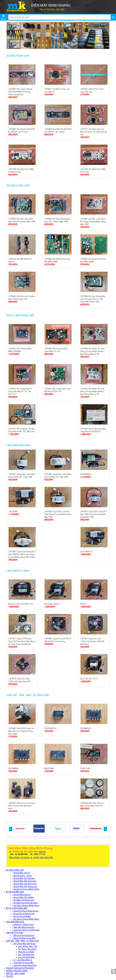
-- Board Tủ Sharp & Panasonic (25, 911)
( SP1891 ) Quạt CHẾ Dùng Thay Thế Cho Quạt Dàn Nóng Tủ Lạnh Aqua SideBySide (22, 642)
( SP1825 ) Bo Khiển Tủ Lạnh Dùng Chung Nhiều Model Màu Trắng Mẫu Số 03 (92, 392)
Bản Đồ (42, 852)
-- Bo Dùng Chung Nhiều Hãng (26, 889)
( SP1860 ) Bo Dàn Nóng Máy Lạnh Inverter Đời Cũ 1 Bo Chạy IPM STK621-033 (93, 299)
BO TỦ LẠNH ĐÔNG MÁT (20, 316)
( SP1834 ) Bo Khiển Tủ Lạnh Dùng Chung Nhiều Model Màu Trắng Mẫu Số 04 (92, 352)
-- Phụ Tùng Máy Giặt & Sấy (24, 944)
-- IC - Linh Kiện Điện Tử (22, 960)
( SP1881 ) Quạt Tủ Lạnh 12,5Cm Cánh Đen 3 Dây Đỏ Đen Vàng (92, 642)
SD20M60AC (86, 728)
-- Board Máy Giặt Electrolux (24, 884)
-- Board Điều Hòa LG (21, 895)
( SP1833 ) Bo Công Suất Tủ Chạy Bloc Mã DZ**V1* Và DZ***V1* (20, 392)
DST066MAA (86, 474)
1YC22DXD (13, 512)
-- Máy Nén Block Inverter (23, 927)
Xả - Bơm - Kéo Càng (27, 949)
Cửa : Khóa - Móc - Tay (28, 946)
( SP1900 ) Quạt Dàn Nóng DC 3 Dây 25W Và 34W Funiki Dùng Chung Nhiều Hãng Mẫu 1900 (22, 555)
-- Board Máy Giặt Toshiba (23, 878)
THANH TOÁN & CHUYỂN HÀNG (20, 968)
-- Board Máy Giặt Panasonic (25, 887)
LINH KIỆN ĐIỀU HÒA (18, 445)
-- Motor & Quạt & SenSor (23, 936)
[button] (11, 829)
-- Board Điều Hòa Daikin (23, 897)
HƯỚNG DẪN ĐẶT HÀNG (17, 971)
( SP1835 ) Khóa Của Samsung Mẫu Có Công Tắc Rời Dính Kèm (22, 806)
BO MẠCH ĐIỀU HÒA (18, 186)
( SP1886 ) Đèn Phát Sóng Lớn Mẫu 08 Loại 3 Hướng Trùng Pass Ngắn (21, 731)
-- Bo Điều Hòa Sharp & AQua (25, 903)
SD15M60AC (14, 769)
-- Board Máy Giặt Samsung (24, 881)
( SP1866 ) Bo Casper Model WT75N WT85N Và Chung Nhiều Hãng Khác (20, 92)
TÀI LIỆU (10, 976)
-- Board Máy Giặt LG (21, 873)
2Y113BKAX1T (86, 552)
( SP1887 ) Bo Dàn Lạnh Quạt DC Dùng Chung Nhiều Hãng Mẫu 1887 (93, 222)
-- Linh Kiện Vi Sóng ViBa (23, 963)
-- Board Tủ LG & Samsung (23, 914)
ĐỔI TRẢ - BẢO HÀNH (15, 974)
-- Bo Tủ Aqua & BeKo (21, 917)
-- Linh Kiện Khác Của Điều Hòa (26, 930)
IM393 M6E (49, 769)
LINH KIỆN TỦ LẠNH (18, 571)
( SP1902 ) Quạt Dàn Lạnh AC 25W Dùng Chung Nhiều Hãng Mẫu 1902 (58, 514)
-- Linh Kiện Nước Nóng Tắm (24, 966)
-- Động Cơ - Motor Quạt (23, 925)
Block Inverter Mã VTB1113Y (21, 604)
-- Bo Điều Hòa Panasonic (23, 900)
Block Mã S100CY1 (52, 604)
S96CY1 (84, 604)
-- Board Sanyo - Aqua (22, 876)
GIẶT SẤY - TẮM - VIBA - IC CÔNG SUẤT (28, 695)
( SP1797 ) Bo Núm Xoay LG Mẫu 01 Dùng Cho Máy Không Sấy (94, 132)
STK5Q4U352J (50, 728)
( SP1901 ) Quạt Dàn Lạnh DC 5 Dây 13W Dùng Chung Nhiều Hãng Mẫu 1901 (94, 514)
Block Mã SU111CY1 (89, 679)
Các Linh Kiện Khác (27, 957)
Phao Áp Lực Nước (26, 952)
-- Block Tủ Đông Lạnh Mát (24, 938)
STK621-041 (85, 769)
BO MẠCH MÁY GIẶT (18, 56)
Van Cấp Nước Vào (26, 955)
